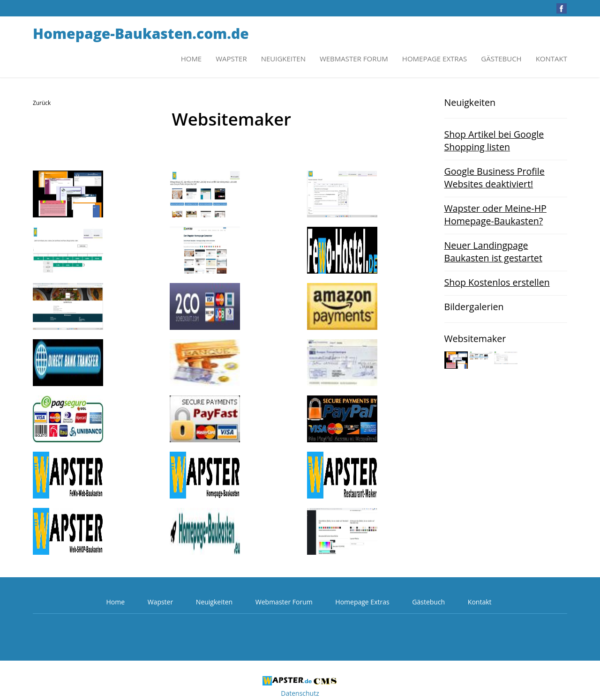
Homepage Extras (435, 59)
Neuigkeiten (283, 59)
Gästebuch (501, 59)
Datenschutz (300, 693)
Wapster (231, 59)
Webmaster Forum (354, 59)
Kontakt (551, 59)
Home (191, 59)
